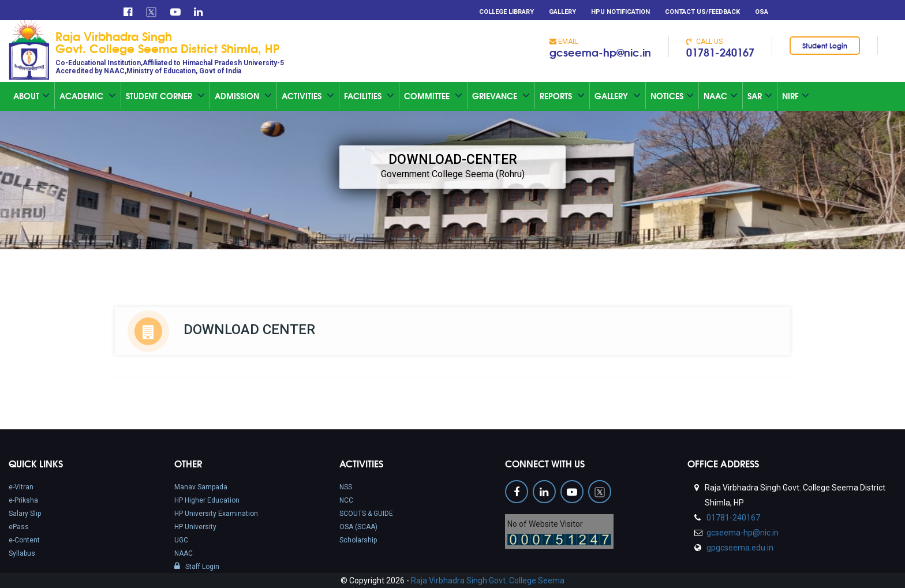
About (31, 96)
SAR (760, 96)
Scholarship (358, 540)
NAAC (184, 553)
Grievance (501, 96)
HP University (195, 527)
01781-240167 (720, 52)
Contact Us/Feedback (702, 12)
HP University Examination (216, 514)
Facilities (369, 96)
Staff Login (197, 567)
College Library (506, 12)
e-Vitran (21, 487)
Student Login (825, 45)
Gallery (562, 12)
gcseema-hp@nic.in (600, 52)
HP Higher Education (207, 500)
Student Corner (165, 96)
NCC (346, 500)
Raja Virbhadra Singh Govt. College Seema (488, 580)
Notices (672, 96)
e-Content (24, 540)
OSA (762, 12)
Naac (721, 96)
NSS (346, 487)
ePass (19, 527)
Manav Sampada (201, 487)
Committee (433, 96)
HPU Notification (620, 12)
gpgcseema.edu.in (739, 548)
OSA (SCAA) (358, 527)
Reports (562, 96)
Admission (243, 96)
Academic (88, 96)
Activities (308, 96)
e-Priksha (23, 500)
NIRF (796, 96)
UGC (181, 540)
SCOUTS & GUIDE (366, 514)
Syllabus (22, 553)
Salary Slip (25, 514)
